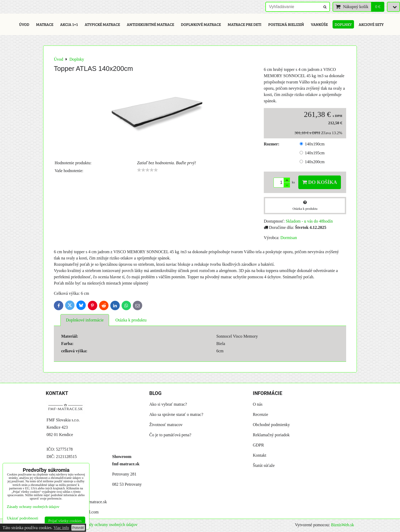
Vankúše (319, 24)
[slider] (147, 170)
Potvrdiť (78, 528)
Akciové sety (371, 24)
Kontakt (260, 455)
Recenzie (261, 414)
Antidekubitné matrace (150, 24)
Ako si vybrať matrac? (168, 404)
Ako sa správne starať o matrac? (176, 414)
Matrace (45, 24)
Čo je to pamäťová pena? (170, 435)
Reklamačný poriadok (271, 435)
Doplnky (343, 24)
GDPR (258, 445)
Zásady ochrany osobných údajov (109, 525)
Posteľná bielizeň (286, 24)
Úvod (24, 24)
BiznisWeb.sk (342, 525)
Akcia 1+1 (69, 24)
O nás (258, 404)
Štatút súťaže (264, 465)
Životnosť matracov (166, 425)
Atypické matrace (102, 24)
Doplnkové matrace (201, 24)
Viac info (61, 528)
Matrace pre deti (245, 24)
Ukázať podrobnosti (22, 518)
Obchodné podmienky (271, 425)
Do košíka (320, 182)
